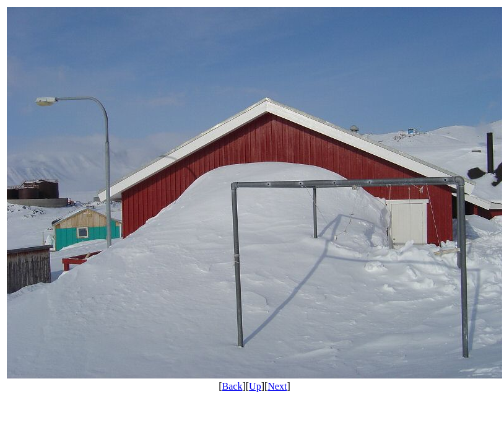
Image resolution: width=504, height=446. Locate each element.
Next (277, 386)
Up (255, 386)
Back (232, 386)
